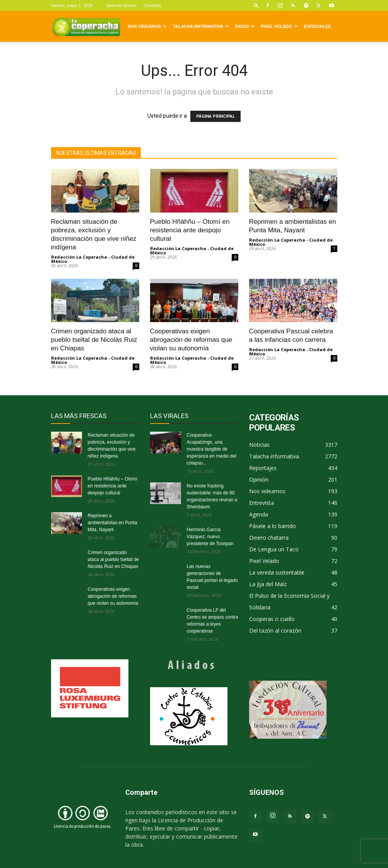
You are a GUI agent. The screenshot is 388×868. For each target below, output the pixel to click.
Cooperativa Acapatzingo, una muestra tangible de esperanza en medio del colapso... (212, 449)
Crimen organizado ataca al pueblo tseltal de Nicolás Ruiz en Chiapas (94, 340)
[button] (256, 5)
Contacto (152, 5)
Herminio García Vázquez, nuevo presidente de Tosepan (210, 537)
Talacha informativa (201, 26)
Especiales (318, 26)
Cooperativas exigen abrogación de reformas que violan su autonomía (191, 340)
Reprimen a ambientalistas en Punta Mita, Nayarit (113, 523)
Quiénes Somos (121, 5)
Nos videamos (148, 26)
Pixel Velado (279, 26)
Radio (245, 26)
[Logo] (86, 26)
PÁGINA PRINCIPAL (215, 116)
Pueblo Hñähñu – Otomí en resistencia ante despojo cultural (190, 230)
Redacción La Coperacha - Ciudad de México (93, 259)
